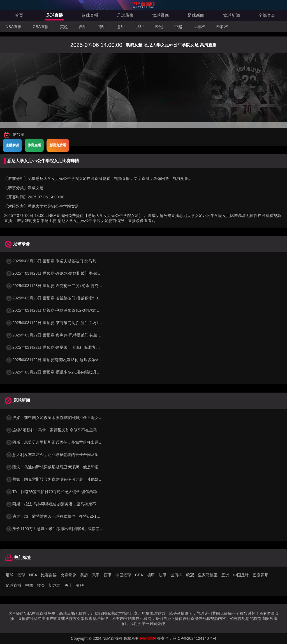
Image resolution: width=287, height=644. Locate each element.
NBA (33, 575)
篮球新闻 (232, 15)
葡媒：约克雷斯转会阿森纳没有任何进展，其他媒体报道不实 (62, 479)
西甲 (83, 27)
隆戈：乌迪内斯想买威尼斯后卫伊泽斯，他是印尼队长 (56, 467)
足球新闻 (196, 15)
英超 (64, 27)
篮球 (21, 575)
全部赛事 (267, 15)
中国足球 (241, 575)
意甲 (121, 27)
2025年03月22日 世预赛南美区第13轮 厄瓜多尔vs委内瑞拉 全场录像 (69, 360)
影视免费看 (58, 145)
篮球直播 (90, 15)
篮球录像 (161, 15)
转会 (41, 585)
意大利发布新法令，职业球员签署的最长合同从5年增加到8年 (62, 455)
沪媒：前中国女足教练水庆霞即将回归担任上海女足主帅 (58, 418)
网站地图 (148, 638)
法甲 (140, 27)
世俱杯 (176, 575)
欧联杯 (222, 27)
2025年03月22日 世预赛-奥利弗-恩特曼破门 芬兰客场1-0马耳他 (64, 335)
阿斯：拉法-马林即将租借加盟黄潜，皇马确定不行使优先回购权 (65, 504)
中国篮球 (123, 575)
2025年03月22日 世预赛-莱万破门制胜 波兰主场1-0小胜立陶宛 (63, 323)
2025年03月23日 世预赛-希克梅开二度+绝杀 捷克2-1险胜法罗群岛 (67, 286)
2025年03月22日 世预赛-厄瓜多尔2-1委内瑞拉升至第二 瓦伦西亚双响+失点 (74, 372)
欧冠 (159, 27)
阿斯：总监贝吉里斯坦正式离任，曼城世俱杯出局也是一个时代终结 (68, 442)
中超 (178, 27)
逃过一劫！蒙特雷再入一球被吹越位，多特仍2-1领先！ (57, 516)
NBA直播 (14, 27)
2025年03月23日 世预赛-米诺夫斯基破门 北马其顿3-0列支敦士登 (65, 261)
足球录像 (125, 15)
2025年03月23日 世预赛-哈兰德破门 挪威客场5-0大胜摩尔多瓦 (63, 298)
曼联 (80, 585)
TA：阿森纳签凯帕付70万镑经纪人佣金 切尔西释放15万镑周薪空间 (67, 492)
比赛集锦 (49, 575)
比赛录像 (68, 575)
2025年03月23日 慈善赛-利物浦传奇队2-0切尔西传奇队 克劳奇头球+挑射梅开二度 (80, 310)
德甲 (102, 27)
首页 (19, 15)
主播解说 (12, 145)
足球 (10, 575)
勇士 (68, 585)
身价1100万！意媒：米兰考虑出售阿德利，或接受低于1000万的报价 (69, 529)
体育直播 (34, 145)
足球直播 (54, 15)
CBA (139, 575)
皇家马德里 (208, 575)
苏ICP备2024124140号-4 (195, 638)
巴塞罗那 (261, 575)
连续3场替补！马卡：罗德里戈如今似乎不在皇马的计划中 (59, 430)
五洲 (225, 575)
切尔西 (55, 585)
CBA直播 (41, 27)
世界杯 (199, 27)
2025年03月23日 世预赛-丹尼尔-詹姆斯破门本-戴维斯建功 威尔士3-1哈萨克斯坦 (78, 273)
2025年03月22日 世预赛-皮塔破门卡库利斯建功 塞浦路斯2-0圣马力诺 (69, 347)
